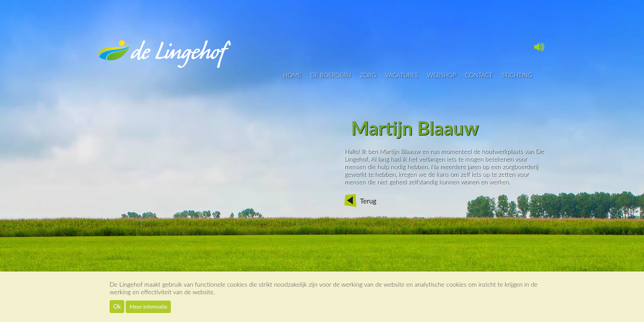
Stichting (517, 75)
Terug (368, 201)
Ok (117, 306)
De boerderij (331, 75)
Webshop (442, 75)
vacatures (402, 75)
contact (479, 75)
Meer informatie (148, 307)
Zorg (368, 75)
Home (292, 75)
